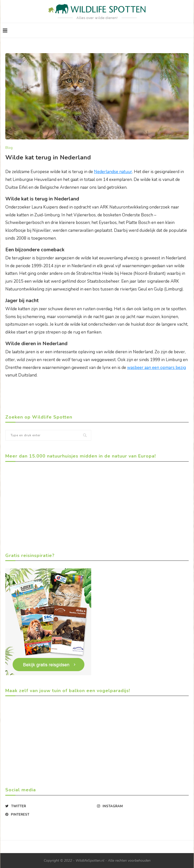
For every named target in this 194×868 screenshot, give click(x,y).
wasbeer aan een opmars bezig (156, 368)
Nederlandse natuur (113, 172)
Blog (9, 148)
